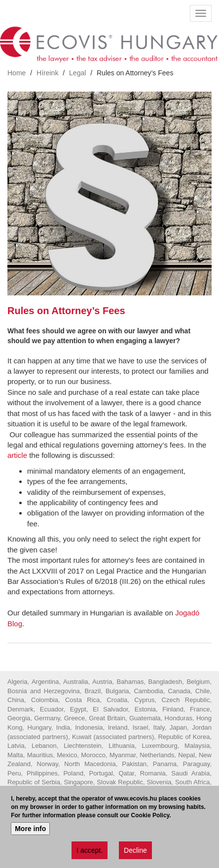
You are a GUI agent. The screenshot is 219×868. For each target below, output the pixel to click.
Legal (77, 73)
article (17, 455)
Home (17, 73)
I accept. (90, 852)
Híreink (47, 73)
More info (30, 831)
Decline (135, 852)
